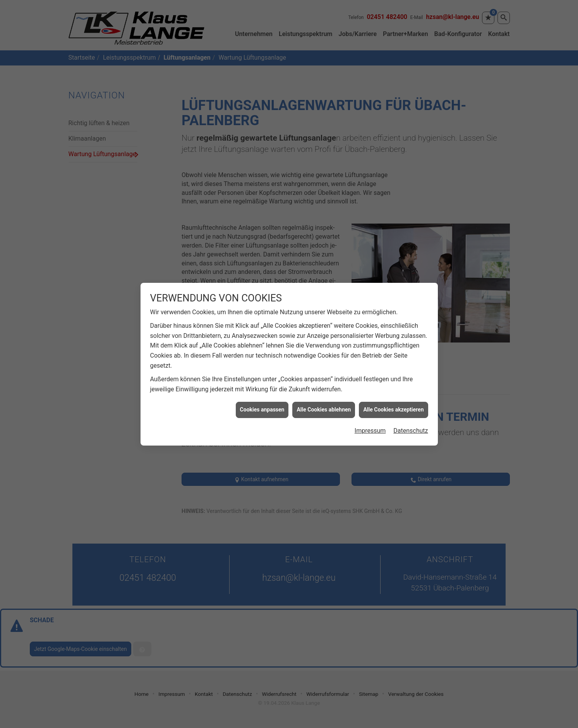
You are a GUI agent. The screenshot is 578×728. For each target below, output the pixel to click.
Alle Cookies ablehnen (324, 397)
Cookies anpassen (262, 397)
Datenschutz (411, 418)
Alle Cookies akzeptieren (393, 397)
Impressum (370, 418)
